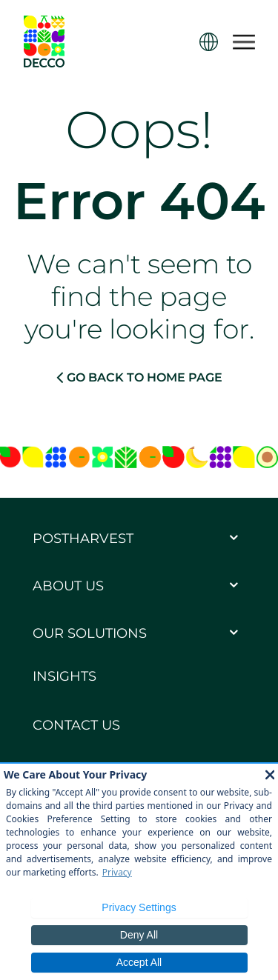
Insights (64, 676)
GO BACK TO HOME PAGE (139, 377)
